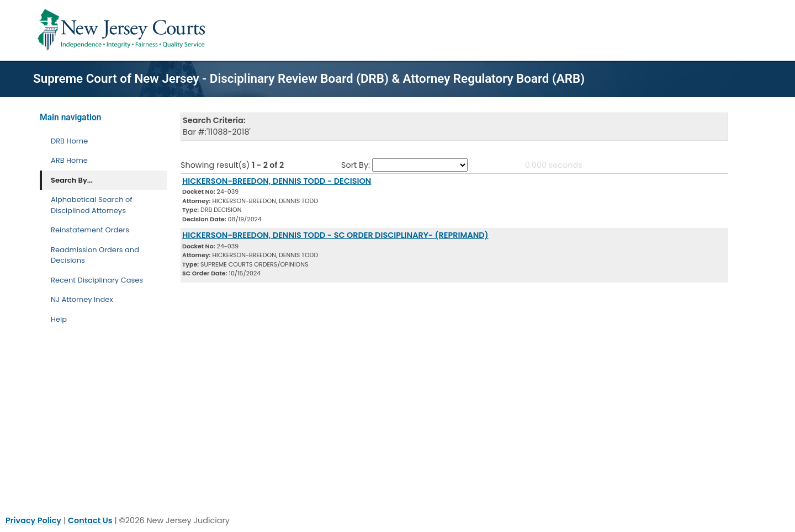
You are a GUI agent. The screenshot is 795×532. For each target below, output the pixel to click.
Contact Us (90, 520)
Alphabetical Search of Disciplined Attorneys (92, 205)
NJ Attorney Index (82, 299)
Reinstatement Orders (90, 230)
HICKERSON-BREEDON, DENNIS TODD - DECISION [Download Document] (277, 181)
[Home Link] (123, 30)
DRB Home (69, 141)
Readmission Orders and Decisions (95, 255)
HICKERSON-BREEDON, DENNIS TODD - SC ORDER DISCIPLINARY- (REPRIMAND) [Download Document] (335, 235)
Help (59, 319)
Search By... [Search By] (72, 180)
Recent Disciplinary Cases (97, 280)
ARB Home (69, 160)
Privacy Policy (33, 520)
